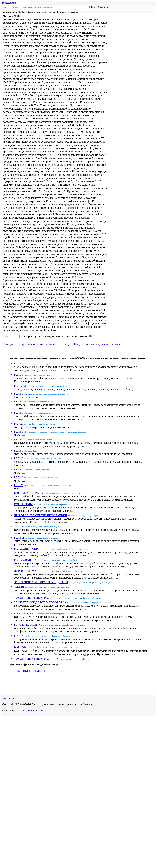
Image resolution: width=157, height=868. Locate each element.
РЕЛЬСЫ (20, 538)
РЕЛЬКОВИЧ (21, 671)
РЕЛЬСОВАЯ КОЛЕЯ (28, 560)
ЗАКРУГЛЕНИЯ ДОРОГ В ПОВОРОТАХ (40, 602)
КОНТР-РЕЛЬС (24, 504)
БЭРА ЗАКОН (23, 613)
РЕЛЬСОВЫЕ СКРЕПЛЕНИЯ (33, 549)
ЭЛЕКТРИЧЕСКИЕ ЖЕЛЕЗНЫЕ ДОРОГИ (41, 582)
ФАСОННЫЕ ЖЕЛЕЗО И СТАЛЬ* (36, 659)
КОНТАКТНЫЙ (24, 647)
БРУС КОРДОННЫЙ (27, 625)
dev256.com (35, 710)
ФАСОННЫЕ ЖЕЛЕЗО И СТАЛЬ (35, 598)
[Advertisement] (130, 35)
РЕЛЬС (18, 364)
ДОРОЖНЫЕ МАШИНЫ (30, 571)
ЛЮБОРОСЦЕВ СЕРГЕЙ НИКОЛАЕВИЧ (40, 515)
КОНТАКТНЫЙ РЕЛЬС (29, 493)
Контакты (8, 698)
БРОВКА (20, 636)
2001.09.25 (21, 526)
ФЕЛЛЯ (19, 587)
